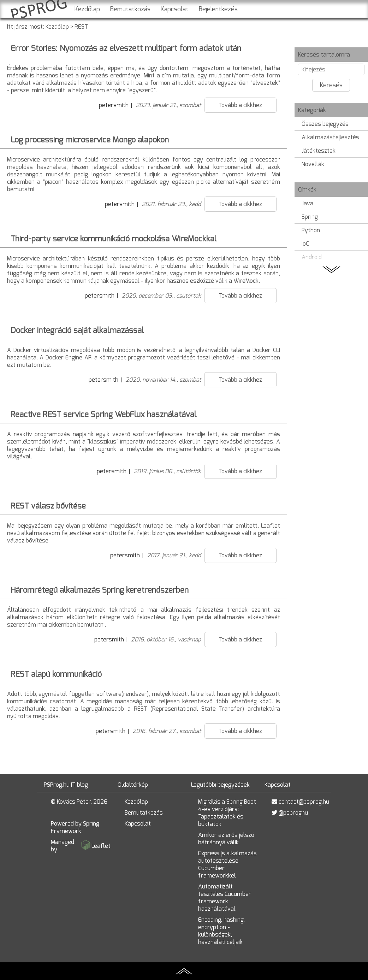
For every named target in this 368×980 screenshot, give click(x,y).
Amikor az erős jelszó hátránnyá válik (226, 839)
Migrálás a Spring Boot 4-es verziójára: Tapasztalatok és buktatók (227, 813)
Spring (310, 217)
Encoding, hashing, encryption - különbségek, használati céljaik (221, 931)
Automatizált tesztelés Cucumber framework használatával (225, 898)
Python (311, 230)
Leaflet (101, 846)
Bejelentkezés (218, 9)
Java (307, 203)
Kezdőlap (87, 9)
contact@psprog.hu (304, 802)
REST (81, 27)
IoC (305, 244)
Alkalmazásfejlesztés (330, 137)
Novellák (313, 164)
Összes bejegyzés (325, 124)
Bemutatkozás (130, 9)
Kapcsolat (174, 9)
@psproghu (293, 813)
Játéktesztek (319, 151)
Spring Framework (75, 827)
